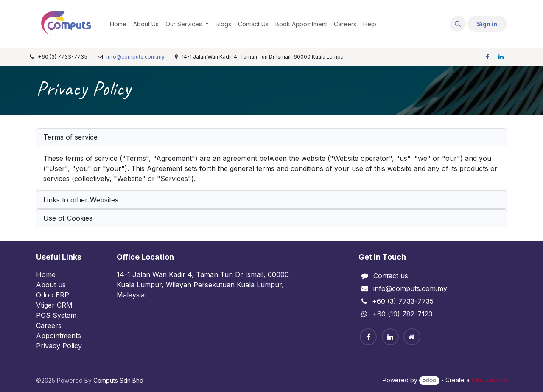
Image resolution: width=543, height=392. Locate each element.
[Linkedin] (390, 337)
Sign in (487, 24)
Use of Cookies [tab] (68, 218)
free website (489, 380)
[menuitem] (118, 24)
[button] (458, 24)
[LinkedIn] (501, 57)
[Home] (412, 337)
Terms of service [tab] (70, 137)
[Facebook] (487, 57)
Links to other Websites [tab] (81, 200)
